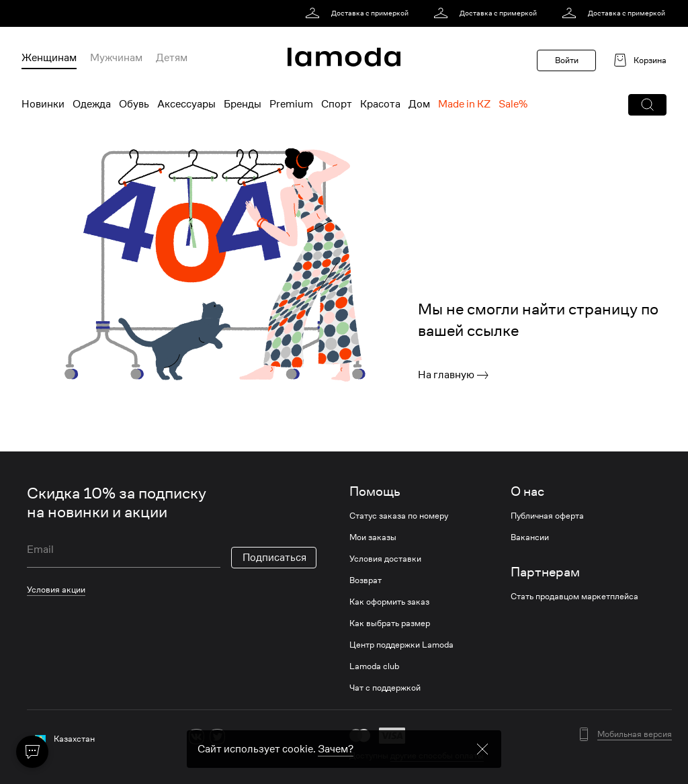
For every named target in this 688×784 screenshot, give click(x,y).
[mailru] (280, 737)
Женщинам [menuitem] (49, 58)
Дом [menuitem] (419, 104)
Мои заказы (373, 537)
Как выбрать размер (390, 623)
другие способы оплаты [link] (437, 755)
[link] (359, 13)
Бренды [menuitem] (243, 104)
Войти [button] (567, 60)
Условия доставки (385, 559)
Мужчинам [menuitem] (116, 58)
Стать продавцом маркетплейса (574, 597)
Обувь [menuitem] (134, 104)
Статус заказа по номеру (399, 516)
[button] (647, 105)
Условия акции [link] (56, 590)
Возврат (365, 580)
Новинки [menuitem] (43, 104)
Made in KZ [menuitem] (464, 104)
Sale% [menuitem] (513, 104)
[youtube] (259, 737)
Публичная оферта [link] (547, 516)
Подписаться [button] (274, 558)
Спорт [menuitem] (337, 104)
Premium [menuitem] (291, 104)
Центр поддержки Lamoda (401, 645)
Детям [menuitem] (172, 58)
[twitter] (217, 737)
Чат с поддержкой (385, 688)
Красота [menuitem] (380, 104)
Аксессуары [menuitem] (186, 104)
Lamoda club (374, 666)
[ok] (238, 737)
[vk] (197, 737)
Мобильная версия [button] (635, 734)
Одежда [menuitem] (92, 104)
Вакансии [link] (530, 537)
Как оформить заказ (389, 602)
